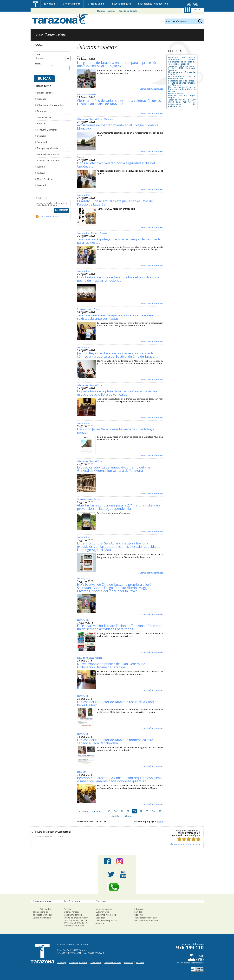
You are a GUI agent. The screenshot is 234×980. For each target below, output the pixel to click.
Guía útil (197, 10)
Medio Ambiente (45, 179)
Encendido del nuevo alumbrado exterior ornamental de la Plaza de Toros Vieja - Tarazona (182, 61)
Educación (42, 111)
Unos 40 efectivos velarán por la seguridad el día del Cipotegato (116, 165)
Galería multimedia (128, 11)
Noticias (101, 11)
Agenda (112, 11)
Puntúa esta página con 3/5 (189, 839)
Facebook (107, 861)
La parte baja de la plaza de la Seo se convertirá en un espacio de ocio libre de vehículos (117, 393)
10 (159, 822)
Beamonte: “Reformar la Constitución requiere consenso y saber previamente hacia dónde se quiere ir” (119, 779)
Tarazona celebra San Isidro (181, 66)
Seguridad (42, 142)
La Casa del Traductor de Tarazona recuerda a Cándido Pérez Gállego (118, 703)
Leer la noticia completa (152, 89)
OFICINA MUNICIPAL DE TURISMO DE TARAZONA (76, 922)
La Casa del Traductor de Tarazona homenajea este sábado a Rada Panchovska (115, 741)
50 (115, 811)
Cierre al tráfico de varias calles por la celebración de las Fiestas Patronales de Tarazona (119, 102)
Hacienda (42, 99)
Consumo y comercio (47, 130)
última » (128, 816)
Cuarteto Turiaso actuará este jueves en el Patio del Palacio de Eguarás (115, 203)
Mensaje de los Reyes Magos (182, 97)
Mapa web (129, 963)
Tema (37, 54)
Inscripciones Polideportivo (153, 4)
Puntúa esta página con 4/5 (193, 839)
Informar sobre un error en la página (185, 844)
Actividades (45, 909)
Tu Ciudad (49, 4)
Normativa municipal (74, 926)
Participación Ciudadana (49, 161)
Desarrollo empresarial (48, 154)
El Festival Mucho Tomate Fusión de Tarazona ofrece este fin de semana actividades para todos (120, 627)
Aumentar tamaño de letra (195, 4)
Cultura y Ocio (44, 117)
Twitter (111, 874)
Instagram (123, 861)
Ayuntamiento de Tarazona (60, 19)
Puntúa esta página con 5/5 (198, 839)
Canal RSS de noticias (50, 217)
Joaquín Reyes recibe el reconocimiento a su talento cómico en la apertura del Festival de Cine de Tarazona (118, 355)
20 (162, 822)
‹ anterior (97, 811)
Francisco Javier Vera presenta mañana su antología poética (116, 431)
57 (160, 811)
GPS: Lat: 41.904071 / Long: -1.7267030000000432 (80, 953)
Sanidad (41, 124)
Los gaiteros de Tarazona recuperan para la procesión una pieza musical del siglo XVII (117, 64)
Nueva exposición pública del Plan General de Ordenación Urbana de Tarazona (111, 665)
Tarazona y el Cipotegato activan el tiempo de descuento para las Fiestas (119, 241)
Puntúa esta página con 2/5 (184, 839)
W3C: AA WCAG (197, 969)
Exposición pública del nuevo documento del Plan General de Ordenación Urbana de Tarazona (114, 469)
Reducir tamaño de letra (188, 4)
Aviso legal (62, 963)
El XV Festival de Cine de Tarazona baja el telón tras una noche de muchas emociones (118, 279)
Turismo (41, 167)
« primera (84, 811)
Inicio (36, 4)
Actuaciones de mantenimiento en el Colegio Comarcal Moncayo (118, 127)
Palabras (39, 45)
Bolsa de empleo (40, 912)
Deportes (42, 136)
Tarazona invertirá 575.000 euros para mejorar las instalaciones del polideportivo (182, 103)
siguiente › (115, 816)
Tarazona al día (95, 4)
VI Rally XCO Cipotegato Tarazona (182, 69)
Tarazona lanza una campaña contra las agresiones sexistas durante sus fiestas (115, 317)
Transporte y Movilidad (48, 148)
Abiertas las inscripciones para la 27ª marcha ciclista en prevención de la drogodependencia (118, 507)
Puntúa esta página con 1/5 (179, 839)
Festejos (41, 173)
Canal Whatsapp (117, 887)
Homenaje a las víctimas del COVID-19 (182, 73)
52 (128, 811)
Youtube (123, 874)
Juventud (41, 185)
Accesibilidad (96, 963)
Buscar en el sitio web (176, 21)
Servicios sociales (45, 93)
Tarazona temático (121, 4)
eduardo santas (176, 93)
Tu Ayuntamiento (71, 4)
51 (122, 811)
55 (147, 811)
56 (153, 811)
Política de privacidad (78, 963)
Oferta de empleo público (76, 918)
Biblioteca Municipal (42, 915)
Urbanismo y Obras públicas (51, 105)
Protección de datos (113, 963)
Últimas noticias (72, 912)
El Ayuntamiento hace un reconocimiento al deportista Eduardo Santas (182, 79)
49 (109, 811)
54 (141, 811)
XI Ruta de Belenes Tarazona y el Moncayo (182, 84)
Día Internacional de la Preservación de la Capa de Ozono (182, 89)
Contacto (140, 963)
